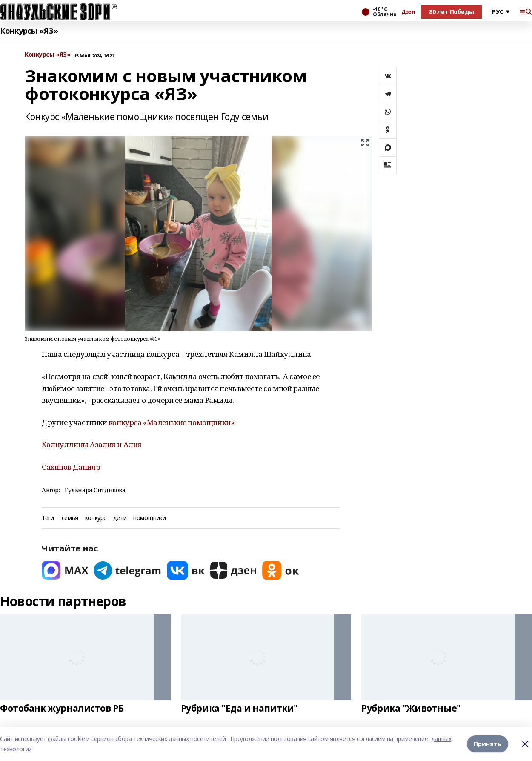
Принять (488, 744)
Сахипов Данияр (71, 467)
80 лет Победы (452, 12)
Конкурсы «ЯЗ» (29, 31)
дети (120, 518)
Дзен (408, 12)
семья (70, 518)
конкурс (96, 518)
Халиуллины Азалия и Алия (92, 444)
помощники (149, 518)
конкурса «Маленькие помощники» (170, 422)
